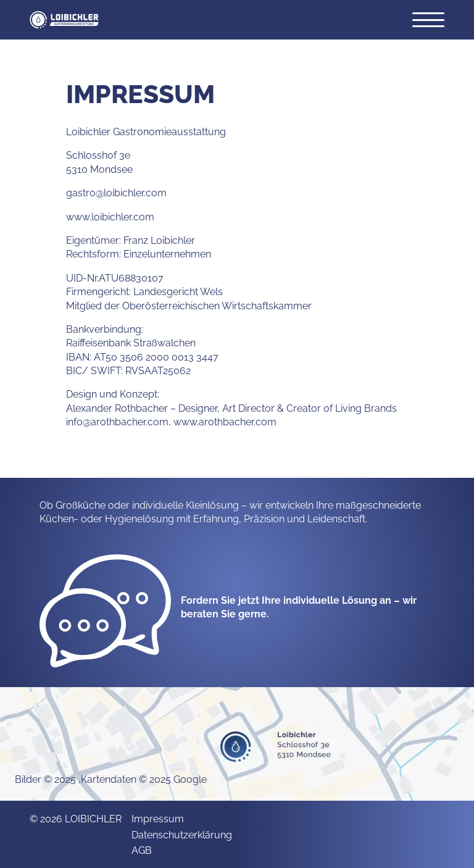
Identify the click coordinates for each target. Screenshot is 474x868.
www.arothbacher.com (225, 421)
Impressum (158, 818)
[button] (64, 20)
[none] (105, 609)
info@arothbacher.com (117, 421)
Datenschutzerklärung (182, 834)
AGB (142, 849)
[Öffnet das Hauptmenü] (428, 20)
